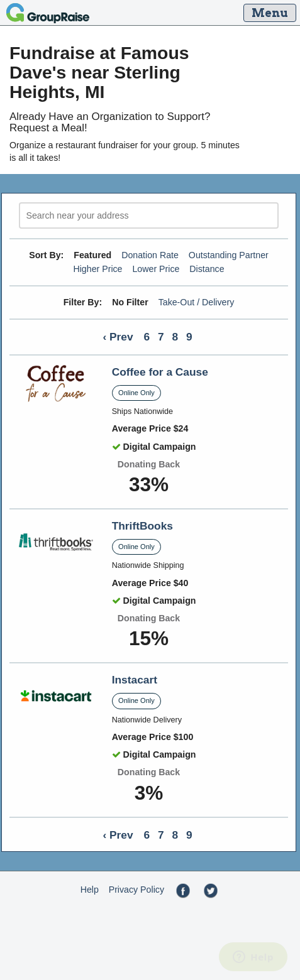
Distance (207, 269)
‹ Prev (118, 337)
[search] (149, 216)
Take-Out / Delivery (197, 302)
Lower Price (156, 269)
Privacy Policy (136, 890)
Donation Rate (150, 255)
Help (90, 890)
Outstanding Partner (229, 255)
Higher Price (97, 269)
